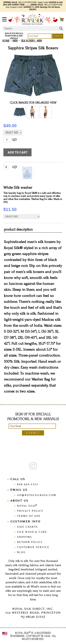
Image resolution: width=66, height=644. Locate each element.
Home (6, 41)
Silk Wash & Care (32, 532)
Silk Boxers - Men (31, 41)
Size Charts (27, 527)
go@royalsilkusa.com (37, 495)
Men (15, 41)
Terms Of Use (29, 516)
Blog (21, 552)
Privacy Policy (30, 511)
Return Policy (30, 542)
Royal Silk (27, 506)
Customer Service (33, 547)
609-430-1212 (28, 484)
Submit (58, 36)
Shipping (25, 537)
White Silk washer (18, 187)
